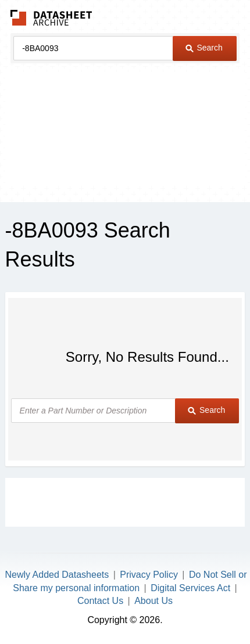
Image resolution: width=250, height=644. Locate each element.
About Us (153, 601)
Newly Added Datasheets (57, 575)
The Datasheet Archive (51, 18)
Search (204, 48)
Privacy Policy (149, 575)
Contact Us (100, 601)
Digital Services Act (190, 588)
